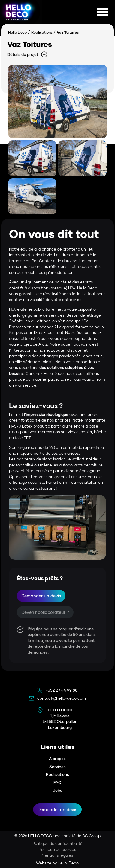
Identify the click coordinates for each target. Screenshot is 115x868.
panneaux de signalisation (41, 459)
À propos (57, 759)
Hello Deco (17, 32)
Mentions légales (57, 855)
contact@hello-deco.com (62, 698)
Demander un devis (41, 596)
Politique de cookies (57, 849)
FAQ (57, 782)
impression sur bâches (33, 327)
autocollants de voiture (81, 465)
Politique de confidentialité (57, 843)
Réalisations (42, 32)
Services (57, 767)
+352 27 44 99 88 (62, 690)
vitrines (44, 321)
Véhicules (21, 321)
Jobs (57, 790)
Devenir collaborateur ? (45, 612)
